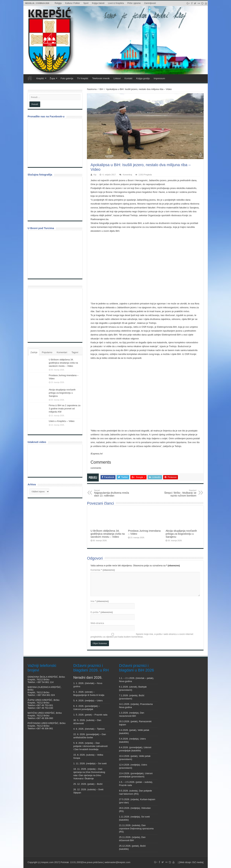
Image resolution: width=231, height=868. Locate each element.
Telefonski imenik (101, 78)
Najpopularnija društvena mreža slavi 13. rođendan (112, 493)
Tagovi (75, 352)
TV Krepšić (83, 78)
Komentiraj (127, 175)
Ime (100, 601)
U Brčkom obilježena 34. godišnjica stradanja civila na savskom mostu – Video (108, 534)
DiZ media (198, 862)
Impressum (159, 78)
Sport (86, 3)
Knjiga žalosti (98, 3)
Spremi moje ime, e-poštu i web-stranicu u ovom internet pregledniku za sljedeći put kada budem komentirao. (142, 635)
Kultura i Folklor (72, 3)
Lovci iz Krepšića (116, 3)
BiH (101, 89)
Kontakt (128, 78)
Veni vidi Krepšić (30, 78)
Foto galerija (67, 78)
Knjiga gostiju (143, 78)
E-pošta (102, 612)
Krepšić (40, 78)
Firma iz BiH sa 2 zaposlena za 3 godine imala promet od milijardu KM (65, 409)
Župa (52, 78)
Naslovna (92, 89)
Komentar (103, 570)
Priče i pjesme (134, 3)
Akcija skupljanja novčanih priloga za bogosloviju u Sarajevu (181, 534)
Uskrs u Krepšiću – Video (62, 421)
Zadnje (34, 352)
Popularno (47, 352)
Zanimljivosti (150, 3)
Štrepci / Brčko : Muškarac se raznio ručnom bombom (178, 493)
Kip (95, 175)
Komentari (62, 352)
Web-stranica (97, 623)
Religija (58, 3)
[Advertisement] (56, 315)
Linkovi (117, 78)
